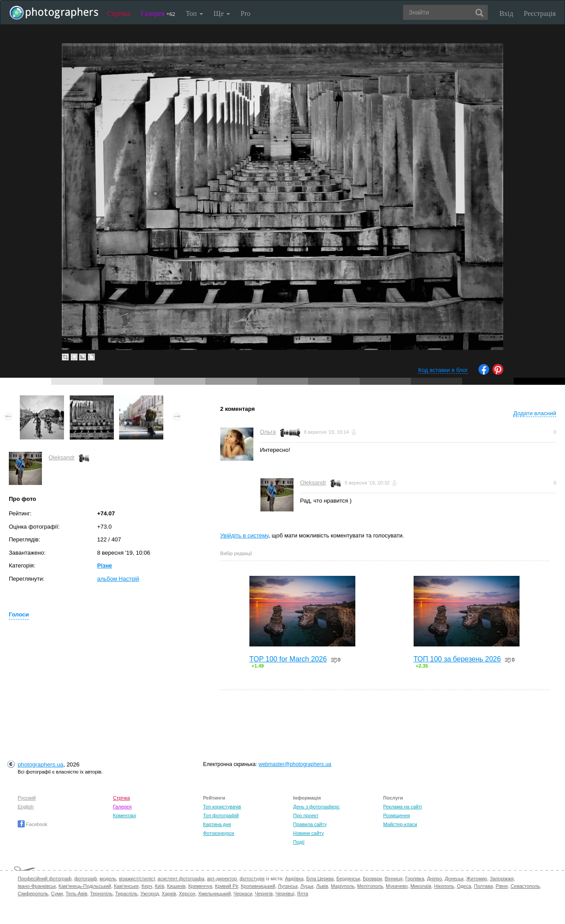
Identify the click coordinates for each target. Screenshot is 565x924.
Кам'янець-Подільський (85, 886)
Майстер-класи (400, 824)
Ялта (303, 894)
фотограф (85, 879)
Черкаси (243, 894)
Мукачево (397, 886)
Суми (57, 894)
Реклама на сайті (403, 807)
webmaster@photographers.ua (295, 764)
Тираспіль (126, 894)
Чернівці (285, 894)
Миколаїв (421, 886)
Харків (169, 894)
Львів (322, 886)
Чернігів (264, 894)
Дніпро (434, 879)
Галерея (158, 13)
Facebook (32, 824)
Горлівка (415, 879)
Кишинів (176, 886)
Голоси (19, 614)
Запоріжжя (502, 879)
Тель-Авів (77, 894)
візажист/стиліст (137, 879)
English (26, 807)
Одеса (464, 886)
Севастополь (525, 886)
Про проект (306, 815)
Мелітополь (370, 886)
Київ (160, 886)
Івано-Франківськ (37, 886)
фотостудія (252, 879)
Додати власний (535, 413)
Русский (27, 798)
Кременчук (200, 886)
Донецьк (454, 879)
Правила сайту (310, 824)
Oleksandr (62, 457)
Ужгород (150, 894)
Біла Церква (320, 879)
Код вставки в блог (443, 370)
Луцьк (307, 886)
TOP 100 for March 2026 (288, 659)
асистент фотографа (181, 879)
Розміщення (397, 815)
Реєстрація (540, 13)
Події (299, 842)
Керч (147, 886)
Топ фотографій (221, 815)
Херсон (187, 894)
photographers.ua (40, 764)
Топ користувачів (222, 807)
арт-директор (222, 879)
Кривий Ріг (226, 886)
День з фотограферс (316, 807)
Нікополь (444, 886)
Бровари (373, 879)
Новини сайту (309, 833)
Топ (194, 13)
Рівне (502, 886)
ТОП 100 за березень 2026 (457, 659)
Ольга (268, 432)
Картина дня (217, 824)
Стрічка (119, 13)
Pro (245, 13)
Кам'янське (126, 886)
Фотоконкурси (218, 833)
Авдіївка (294, 879)
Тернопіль (101, 894)
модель (108, 879)
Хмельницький (215, 894)
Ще (222, 13)
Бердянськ (348, 879)
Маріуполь (342, 886)
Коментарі (124, 815)
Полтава (483, 886)
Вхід (507, 13)
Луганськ (288, 886)
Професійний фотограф (45, 879)
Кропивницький (258, 886)
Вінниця (394, 879)
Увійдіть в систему (245, 535)
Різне (105, 565)
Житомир (476, 879)
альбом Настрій (118, 579)
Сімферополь (33, 894)
